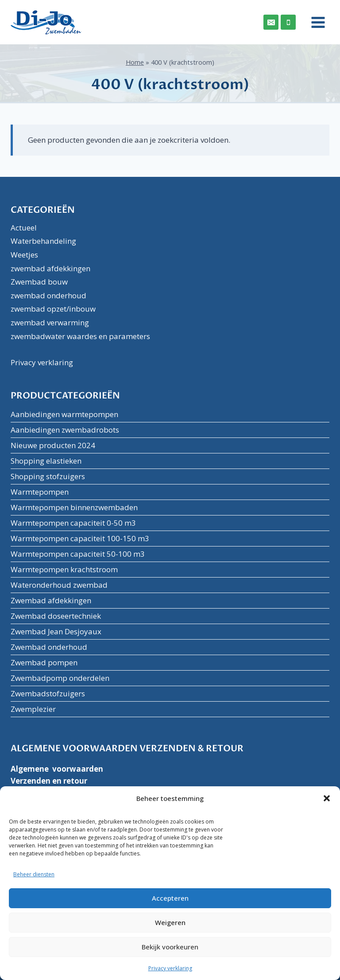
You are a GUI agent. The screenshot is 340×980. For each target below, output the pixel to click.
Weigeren (170, 922)
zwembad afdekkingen (50, 268)
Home (135, 62)
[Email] (271, 22)
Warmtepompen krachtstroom (64, 569)
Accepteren (170, 898)
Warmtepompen (40, 492)
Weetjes (24, 255)
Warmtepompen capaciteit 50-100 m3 (78, 554)
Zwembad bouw (39, 282)
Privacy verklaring (170, 968)
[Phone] (288, 22)
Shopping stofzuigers (48, 476)
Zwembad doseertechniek (56, 616)
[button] (327, 798)
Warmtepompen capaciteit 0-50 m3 (73, 523)
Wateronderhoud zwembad (59, 585)
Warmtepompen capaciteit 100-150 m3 (80, 538)
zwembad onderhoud (48, 295)
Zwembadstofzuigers (48, 693)
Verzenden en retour (49, 781)
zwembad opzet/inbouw (53, 309)
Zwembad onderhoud (49, 647)
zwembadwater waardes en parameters (80, 336)
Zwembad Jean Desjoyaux (56, 631)
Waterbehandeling (43, 241)
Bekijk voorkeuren (170, 947)
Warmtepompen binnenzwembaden (74, 507)
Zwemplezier (33, 709)
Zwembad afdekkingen (51, 600)
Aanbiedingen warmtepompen (64, 414)
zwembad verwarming (50, 322)
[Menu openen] (315, 22)
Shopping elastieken (46, 461)
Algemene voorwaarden (57, 769)
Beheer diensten (34, 874)
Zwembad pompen (44, 662)
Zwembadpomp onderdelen (60, 678)
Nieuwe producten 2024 (53, 445)
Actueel (24, 228)
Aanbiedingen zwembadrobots (65, 430)
